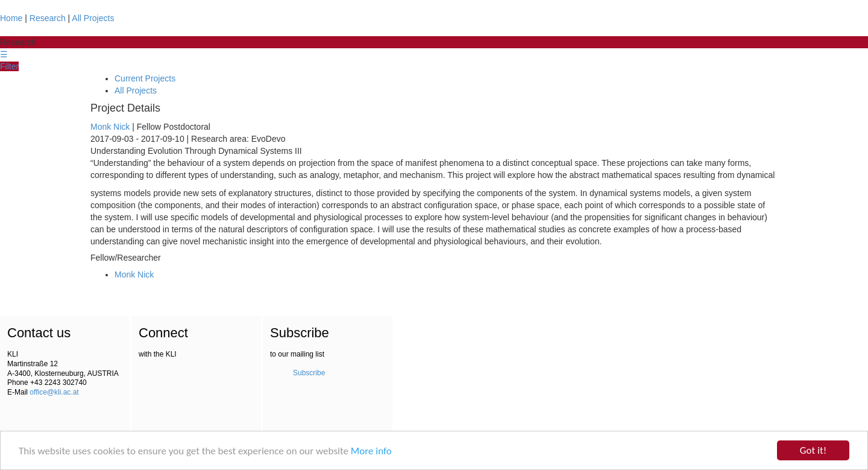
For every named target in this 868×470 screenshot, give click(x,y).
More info (371, 451)
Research (48, 18)
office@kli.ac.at (54, 392)
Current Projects (145, 78)
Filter (9, 66)
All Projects (93, 18)
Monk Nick (110, 127)
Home (11, 18)
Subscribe (309, 373)
